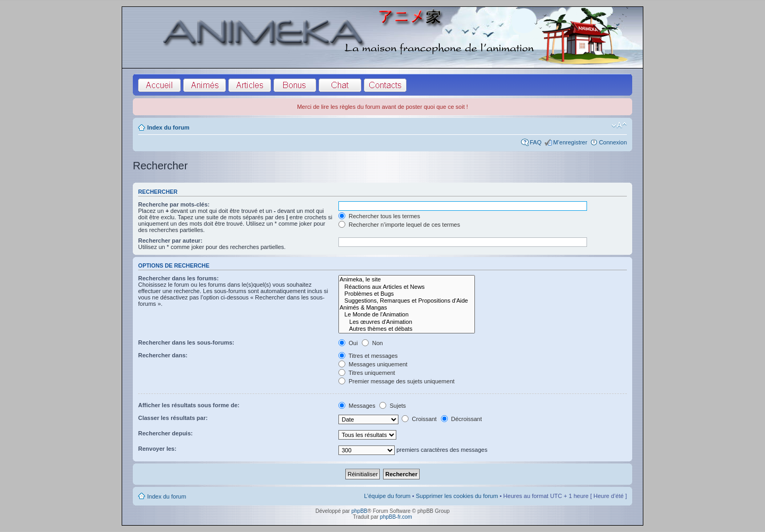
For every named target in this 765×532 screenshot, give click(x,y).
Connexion (613, 142)
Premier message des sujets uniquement (396, 381)
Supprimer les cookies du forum (457, 496)
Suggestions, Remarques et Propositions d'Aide (407, 301)
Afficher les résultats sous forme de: (189, 405)
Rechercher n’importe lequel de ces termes (399, 225)
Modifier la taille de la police (619, 125)
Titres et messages (368, 356)
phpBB (359, 511)
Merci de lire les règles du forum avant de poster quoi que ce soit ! (382, 107)
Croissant (419, 419)
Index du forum (168, 127)
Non (372, 343)
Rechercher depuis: (165, 433)
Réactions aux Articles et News (407, 287)
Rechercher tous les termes (379, 216)
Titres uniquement (367, 373)
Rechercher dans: (163, 355)
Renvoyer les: (157, 449)
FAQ (535, 142)
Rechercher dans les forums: (178, 278)
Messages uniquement (373, 364)
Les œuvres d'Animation (407, 322)
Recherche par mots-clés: (174, 204)
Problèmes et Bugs (407, 294)
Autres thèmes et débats (407, 329)
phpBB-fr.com (396, 517)
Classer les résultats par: (173, 418)
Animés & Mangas (407, 308)
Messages (357, 406)
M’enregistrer (570, 142)
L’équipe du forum (387, 496)
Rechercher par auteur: (170, 241)
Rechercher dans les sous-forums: (186, 342)
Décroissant (461, 419)
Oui (348, 343)
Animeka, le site (407, 280)
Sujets (393, 406)
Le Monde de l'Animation (407, 315)
